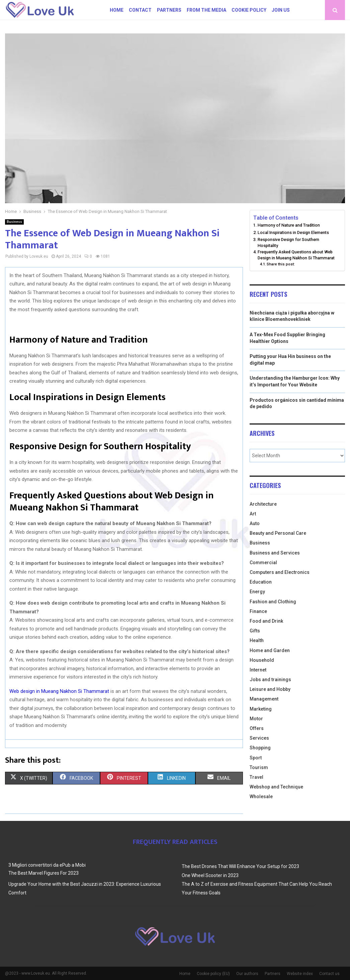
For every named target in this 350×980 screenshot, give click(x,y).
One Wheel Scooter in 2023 (210, 875)
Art (253, 514)
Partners (169, 10)
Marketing (261, 709)
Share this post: (281, 264)
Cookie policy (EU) (213, 974)
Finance (258, 611)
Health (257, 640)
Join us (281, 10)
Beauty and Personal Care (278, 533)
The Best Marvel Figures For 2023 (43, 873)
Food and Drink (266, 621)
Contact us (329, 974)
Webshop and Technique (276, 787)
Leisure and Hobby (270, 689)
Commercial (263, 563)
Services (259, 738)
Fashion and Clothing (273, 602)
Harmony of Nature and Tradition (289, 225)
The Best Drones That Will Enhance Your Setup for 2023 (240, 866)
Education (261, 582)
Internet (258, 670)
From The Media (206, 10)
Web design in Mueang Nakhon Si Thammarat (59, 691)
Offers (257, 728)
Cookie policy (249, 10)
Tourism (259, 767)
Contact (140, 10)
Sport (256, 758)
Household (262, 660)
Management (264, 699)
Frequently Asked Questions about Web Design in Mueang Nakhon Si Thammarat (296, 255)
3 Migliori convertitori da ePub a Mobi (47, 865)
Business (14, 222)
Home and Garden (270, 650)
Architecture (263, 504)
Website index (300, 974)
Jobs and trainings (270, 680)
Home (117, 10)
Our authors (247, 974)
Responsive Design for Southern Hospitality (288, 242)
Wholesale (261, 797)
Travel (256, 777)
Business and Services (275, 553)
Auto (255, 523)
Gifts (255, 631)
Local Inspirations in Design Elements (293, 232)
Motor (256, 719)
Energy (257, 592)
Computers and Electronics (280, 572)
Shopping (260, 748)
